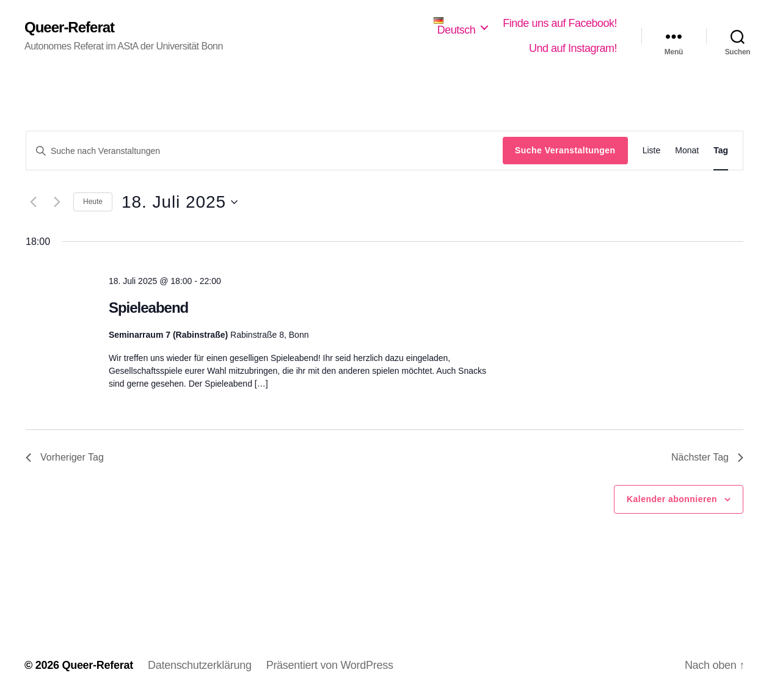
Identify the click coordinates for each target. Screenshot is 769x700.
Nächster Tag (707, 457)
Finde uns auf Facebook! (560, 23)
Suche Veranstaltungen (565, 150)
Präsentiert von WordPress (330, 665)
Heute (93, 202)
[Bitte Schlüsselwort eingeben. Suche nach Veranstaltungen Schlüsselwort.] (264, 151)
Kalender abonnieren (672, 499)
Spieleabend (148, 308)
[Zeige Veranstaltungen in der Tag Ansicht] (721, 151)
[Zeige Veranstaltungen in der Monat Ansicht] (687, 151)
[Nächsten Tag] (57, 202)
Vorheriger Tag (65, 457)
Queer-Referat (69, 27)
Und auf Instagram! (573, 48)
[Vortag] (33, 202)
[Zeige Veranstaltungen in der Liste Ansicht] (652, 151)
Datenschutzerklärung (200, 665)
